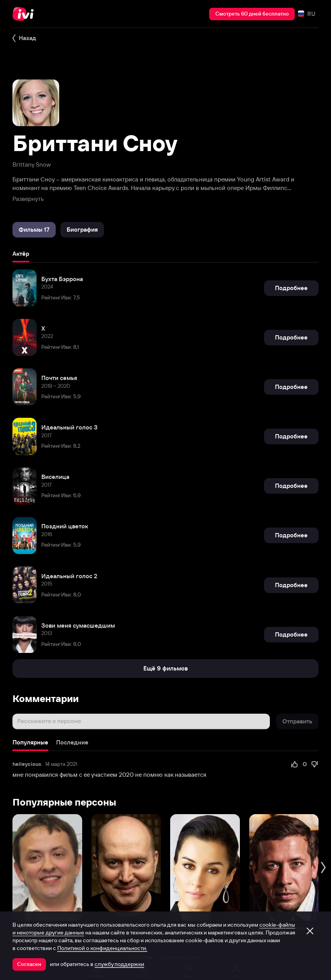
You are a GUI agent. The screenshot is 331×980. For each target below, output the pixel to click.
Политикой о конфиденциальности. (102, 948)
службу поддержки (119, 964)
